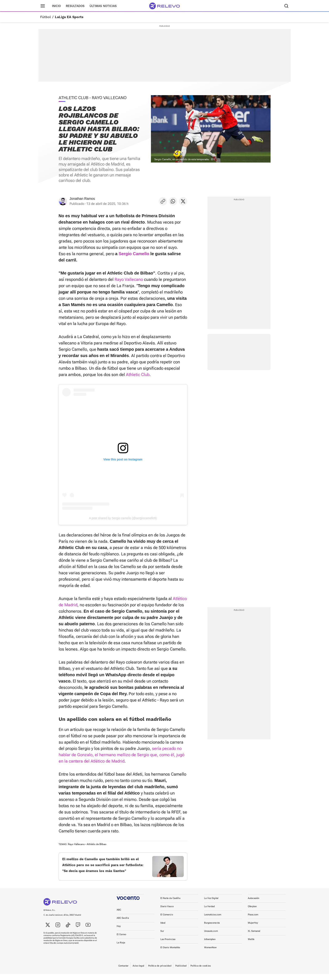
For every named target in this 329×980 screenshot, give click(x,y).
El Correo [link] (122, 940)
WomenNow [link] (210, 953)
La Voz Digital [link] (211, 904)
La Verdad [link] (209, 912)
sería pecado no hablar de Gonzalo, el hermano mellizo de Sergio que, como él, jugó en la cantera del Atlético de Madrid (122, 755)
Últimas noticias (103, 6)
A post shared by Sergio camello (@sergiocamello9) (123, 518)
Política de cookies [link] (201, 972)
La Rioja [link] (121, 949)
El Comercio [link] (167, 921)
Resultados (75, 6)
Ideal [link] (163, 929)
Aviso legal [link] (138, 972)
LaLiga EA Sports (69, 17)
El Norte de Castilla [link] (170, 904)
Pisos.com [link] (253, 921)
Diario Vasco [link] (167, 912)
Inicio (56, 6)
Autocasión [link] (254, 904)
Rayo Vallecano (129, 279)
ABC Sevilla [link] (123, 924)
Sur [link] (162, 937)
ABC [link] (119, 916)
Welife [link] (251, 945)
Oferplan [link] (252, 912)
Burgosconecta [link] (212, 929)
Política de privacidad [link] (160, 972)
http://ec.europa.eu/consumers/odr (64, 949)
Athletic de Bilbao (97, 844)
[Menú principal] (43, 6)
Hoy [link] (119, 932)
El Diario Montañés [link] (170, 953)
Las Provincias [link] (168, 945)
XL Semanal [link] (254, 937)
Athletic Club (138, 375)
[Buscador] (287, 6)
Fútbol (46, 17)
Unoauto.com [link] (211, 937)
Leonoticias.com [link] (213, 921)
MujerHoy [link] (253, 929)
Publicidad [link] (181, 972)
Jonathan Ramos (82, 199)
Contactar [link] (124, 972)
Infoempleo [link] (210, 945)
